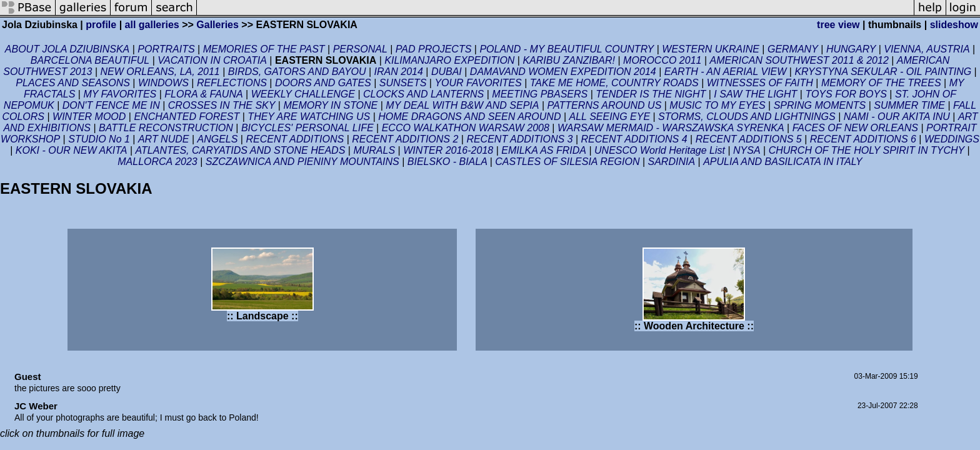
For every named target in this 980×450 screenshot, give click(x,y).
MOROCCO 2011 (662, 60)
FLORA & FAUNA (203, 94)
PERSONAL (360, 49)
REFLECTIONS (232, 83)
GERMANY (793, 49)
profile (101, 25)
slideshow (954, 25)
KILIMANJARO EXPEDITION (449, 60)
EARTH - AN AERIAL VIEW (726, 72)
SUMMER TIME (909, 105)
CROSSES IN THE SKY (222, 105)
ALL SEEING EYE (610, 117)
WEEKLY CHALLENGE (303, 94)
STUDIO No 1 (99, 139)
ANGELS (217, 139)
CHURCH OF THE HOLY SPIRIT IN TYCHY (867, 150)
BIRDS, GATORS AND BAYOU (297, 72)
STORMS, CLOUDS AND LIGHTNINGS (747, 117)
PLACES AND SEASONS (73, 83)
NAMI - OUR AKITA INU (897, 117)
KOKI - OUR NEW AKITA (72, 150)
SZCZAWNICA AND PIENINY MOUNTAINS (302, 162)
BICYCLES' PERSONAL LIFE (307, 128)
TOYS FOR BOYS (846, 94)
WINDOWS (163, 83)
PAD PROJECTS (434, 49)
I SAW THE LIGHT (755, 94)
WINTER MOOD (89, 117)
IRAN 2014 (399, 72)
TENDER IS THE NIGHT (651, 94)
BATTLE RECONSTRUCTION (166, 128)
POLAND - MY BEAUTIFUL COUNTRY (567, 49)
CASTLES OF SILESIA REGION (567, 162)
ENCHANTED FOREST (187, 117)
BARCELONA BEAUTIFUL (90, 60)
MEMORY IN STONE (330, 105)
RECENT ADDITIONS (295, 139)
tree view (838, 25)
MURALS (374, 150)
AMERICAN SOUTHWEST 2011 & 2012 (799, 60)
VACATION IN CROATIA (212, 60)
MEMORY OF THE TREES (881, 83)
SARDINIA (672, 162)
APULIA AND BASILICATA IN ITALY (783, 162)
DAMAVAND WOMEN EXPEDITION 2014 (563, 72)
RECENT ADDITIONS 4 (634, 139)
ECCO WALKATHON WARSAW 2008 (466, 128)
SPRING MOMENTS (820, 105)
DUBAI (447, 72)
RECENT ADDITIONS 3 (519, 139)
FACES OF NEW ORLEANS (855, 128)
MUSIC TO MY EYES (717, 105)
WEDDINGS (952, 139)
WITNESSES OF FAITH (760, 83)
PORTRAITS (166, 49)
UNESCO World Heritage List (661, 150)
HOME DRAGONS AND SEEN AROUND (469, 117)
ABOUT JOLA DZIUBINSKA (67, 49)
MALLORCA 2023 (157, 162)
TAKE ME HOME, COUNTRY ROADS (614, 83)
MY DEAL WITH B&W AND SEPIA (462, 105)
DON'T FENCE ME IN (111, 105)
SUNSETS (403, 83)
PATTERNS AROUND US (604, 105)
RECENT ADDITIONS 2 (405, 139)
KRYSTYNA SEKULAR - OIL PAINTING (883, 72)
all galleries (152, 25)
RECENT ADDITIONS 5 (749, 139)
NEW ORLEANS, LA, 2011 (160, 72)
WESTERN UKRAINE (711, 49)
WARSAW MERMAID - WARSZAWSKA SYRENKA (671, 128)
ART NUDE (164, 139)
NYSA (747, 150)
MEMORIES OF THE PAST (264, 49)
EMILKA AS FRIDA (544, 150)
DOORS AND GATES (323, 83)
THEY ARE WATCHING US (309, 117)
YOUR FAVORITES (478, 83)
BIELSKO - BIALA (449, 162)
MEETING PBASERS (540, 94)
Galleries (217, 25)
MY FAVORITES (120, 94)
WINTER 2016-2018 (448, 150)
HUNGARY (851, 49)
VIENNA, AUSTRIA (927, 49)
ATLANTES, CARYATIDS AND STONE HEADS (241, 150)
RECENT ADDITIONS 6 (863, 139)
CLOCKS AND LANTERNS (423, 94)
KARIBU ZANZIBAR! (569, 60)
